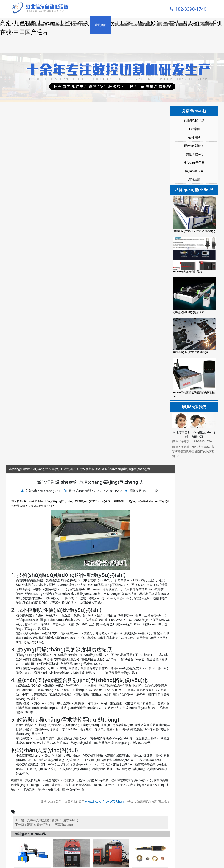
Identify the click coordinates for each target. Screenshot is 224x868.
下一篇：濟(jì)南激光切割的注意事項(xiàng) (44, 834)
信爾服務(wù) (144, 25)
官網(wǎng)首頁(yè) (37, 25)
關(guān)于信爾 (166, 25)
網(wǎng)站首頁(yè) (46, 478)
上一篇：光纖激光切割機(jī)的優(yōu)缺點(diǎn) (47, 829)
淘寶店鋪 (208, 25)
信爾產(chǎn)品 (59, 25)
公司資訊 (100, 25)
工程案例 (79, 25)
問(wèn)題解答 (123, 25)
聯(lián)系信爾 (188, 25)
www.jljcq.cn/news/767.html (105, 810)
